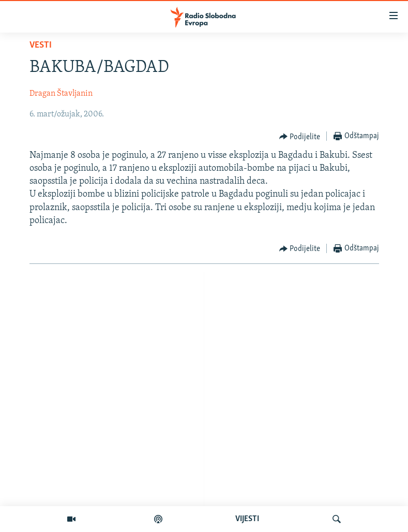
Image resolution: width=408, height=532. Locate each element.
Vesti (41, 45)
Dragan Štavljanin (61, 94)
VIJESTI (247, 519)
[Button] (300, 137)
